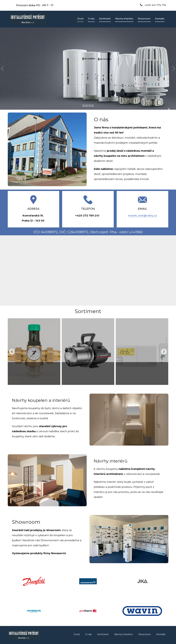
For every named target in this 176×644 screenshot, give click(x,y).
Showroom (144, 19)
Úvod (80, 19)
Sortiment (105, 19)
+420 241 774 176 (153, 5)
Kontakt (160, 19)
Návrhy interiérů (124, 19)
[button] (2, 69)
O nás (91, 19)
